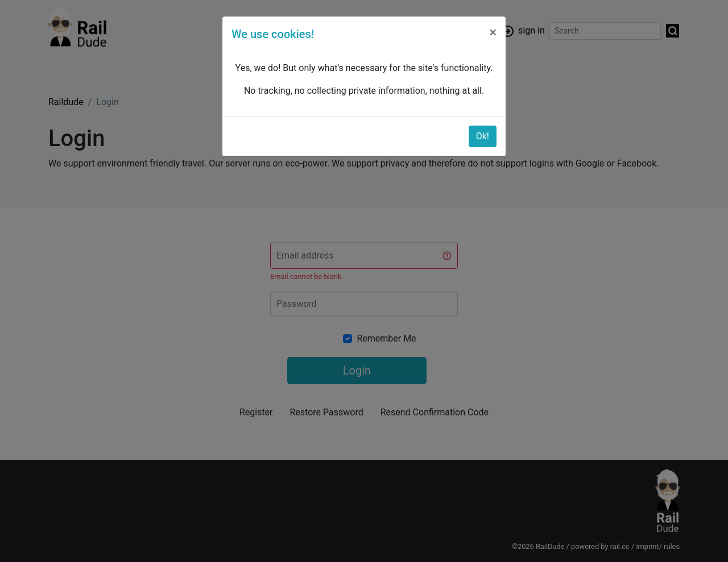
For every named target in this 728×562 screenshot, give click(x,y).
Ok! (483, 136)
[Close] (493, 32)
